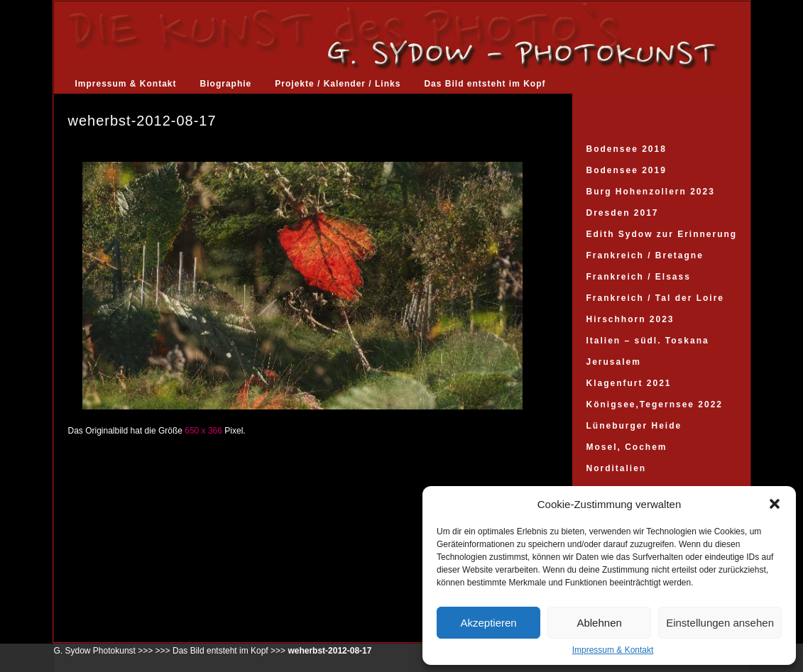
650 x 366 (203, 431)
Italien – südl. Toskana (648, 341)
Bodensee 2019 (627, 170)
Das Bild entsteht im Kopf (485, 84)
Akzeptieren (488, 623)
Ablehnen (599, 623)
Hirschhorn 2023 (630, 319)
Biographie (226, 84)
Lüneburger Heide (634, 426)
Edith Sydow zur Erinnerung (662, 234)
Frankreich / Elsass (639, 277)
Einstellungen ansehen (720, 623)
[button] (775, 504)
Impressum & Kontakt (613, 650)
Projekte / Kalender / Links (338, 84)
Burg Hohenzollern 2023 (651, 192)
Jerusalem (614, 362)
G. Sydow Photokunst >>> (104, 651)
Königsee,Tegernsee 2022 (655, 404)
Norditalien (617, 468)
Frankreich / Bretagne (645, 255)
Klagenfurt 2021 (629, 383)
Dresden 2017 (623, 213)
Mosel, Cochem (627, 447)
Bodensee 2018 (627, 149)
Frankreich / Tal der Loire (656, 298)
